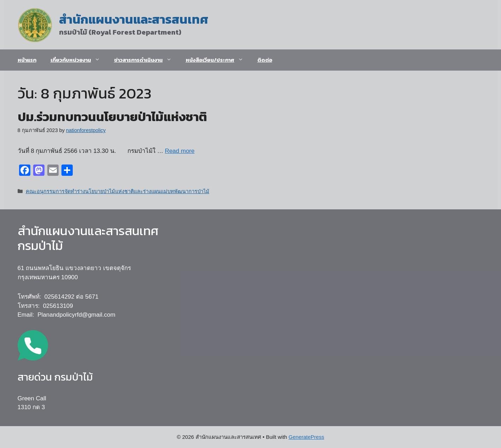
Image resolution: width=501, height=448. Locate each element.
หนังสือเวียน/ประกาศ (218, 60)
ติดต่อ (265, 60)
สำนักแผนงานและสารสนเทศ (134, 19)
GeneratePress (306, 437)
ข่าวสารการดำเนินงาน (146, 60)
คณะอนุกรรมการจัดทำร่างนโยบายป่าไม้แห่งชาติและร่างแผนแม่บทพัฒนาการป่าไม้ (118, 191)
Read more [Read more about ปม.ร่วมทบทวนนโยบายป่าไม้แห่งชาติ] (180, 151)
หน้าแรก (27, 60)
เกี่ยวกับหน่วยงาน (79, 60)
